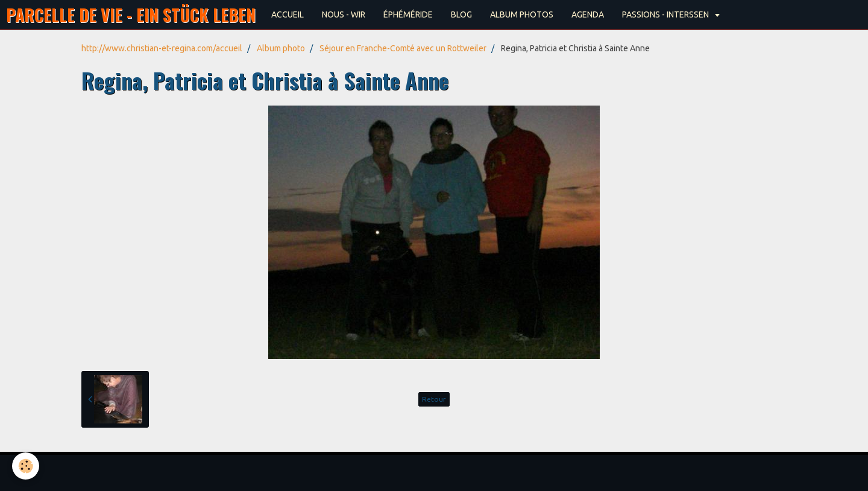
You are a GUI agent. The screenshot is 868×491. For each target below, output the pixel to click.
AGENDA (588, 14)
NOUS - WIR (344, 14)
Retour (434, 399)
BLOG (461, 14)
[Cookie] (26, 466)
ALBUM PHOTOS (522, 14)
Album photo (281, 48)
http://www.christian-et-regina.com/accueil (162, 48)
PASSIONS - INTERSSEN (666, 14)
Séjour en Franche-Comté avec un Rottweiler (403, 48)
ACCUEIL (288, 14)
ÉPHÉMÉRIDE (408, 14)
